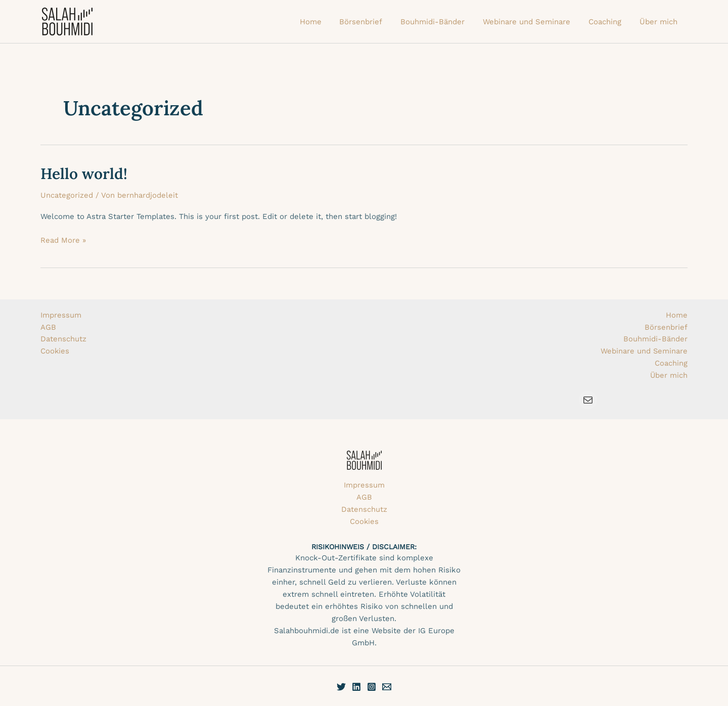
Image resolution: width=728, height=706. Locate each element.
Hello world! (84, 173)
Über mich (669, 375)
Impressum (61, 315)
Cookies (55, 351)
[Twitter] (341, 687)
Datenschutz (63, 339)
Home (677, 315)
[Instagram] (372, 687)
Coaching (671, 363)
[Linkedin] (356, 687)
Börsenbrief (666, 327)
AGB (48, 327)
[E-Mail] (387, 687)
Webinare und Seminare (644, 351)
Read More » (63, 239)
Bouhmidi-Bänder (655, 339)
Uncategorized (67, 195)
